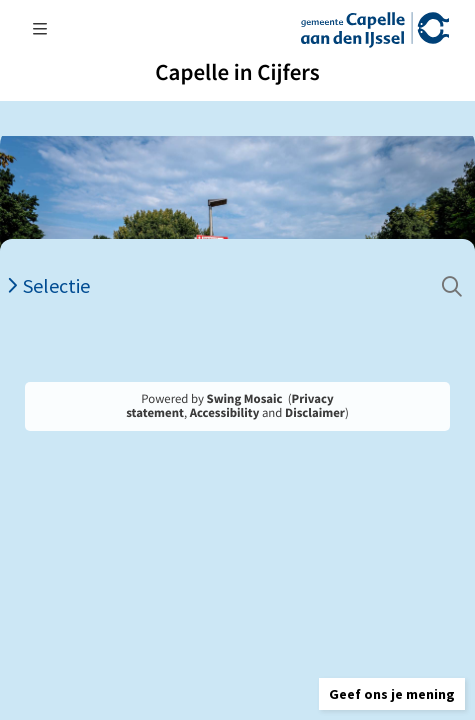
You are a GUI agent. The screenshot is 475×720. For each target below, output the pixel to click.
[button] (392, 694)
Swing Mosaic (245, 399)
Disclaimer (315, 413)
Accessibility (225, 413)
